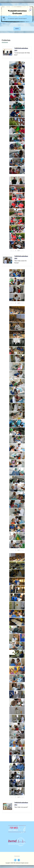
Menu (17, 29)
